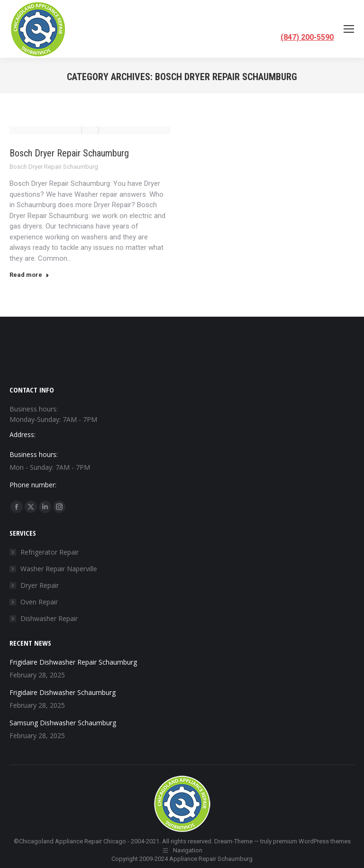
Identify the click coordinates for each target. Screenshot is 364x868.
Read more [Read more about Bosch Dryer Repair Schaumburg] (29, 275)
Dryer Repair (40, 585)
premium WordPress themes (312, 841)
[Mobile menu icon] (349, 29)
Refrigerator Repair (50, 552)
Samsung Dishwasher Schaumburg (63, 723)
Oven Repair (39, 602)
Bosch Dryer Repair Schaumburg (69, 153)
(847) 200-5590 (307, 37)
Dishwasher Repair (49, 618)
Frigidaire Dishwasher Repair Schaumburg (73, 662)
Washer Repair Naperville (59, 569)
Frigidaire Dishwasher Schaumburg (63, 692)
